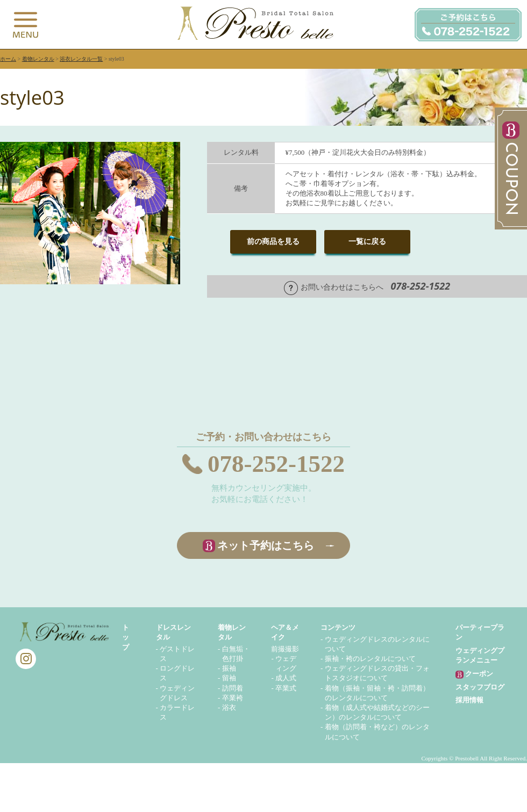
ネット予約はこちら (266, 545)
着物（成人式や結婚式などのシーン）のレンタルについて (377, 712)
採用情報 (469, 700)
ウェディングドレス (177, 693)
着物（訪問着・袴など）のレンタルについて (377, 732)
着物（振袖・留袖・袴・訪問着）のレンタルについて (377, 693)
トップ (126, 637)
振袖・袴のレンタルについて (370, 659)
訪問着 (233, 688)
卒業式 (286, 688)
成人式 (286, 678)
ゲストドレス (177, 654)
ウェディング (286, 663)
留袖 (229, 678)
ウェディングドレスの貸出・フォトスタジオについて (377, 673)
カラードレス (177, 712)
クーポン (474, 674)
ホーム (8, 59)
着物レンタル (38, 59)
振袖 (229, 668)
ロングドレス (177, 673)
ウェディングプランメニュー (480, 655)
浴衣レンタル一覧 (81, 59)
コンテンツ (338, 627)
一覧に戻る (367, 242)
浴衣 (229, 707)
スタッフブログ (480, 687)
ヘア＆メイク (285, 632)
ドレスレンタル (173, 632)
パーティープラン (480, 632)
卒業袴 (233, 698)
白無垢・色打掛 (236, 654)
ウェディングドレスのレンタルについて (377, 644)
